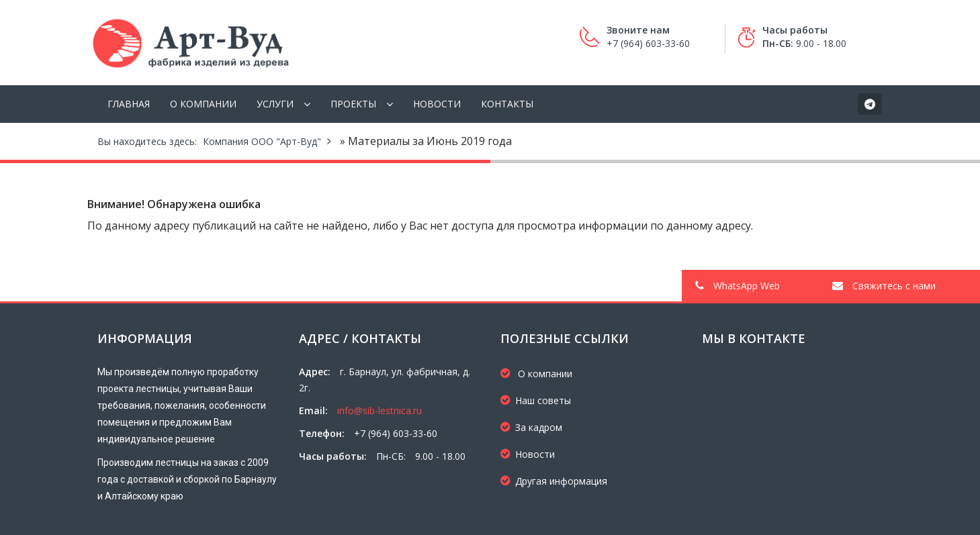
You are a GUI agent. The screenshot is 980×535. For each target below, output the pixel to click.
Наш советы (536, 400)
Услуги (275, 104)
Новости (437, 104)
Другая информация (554, 481)
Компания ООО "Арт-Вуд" (262, 141)
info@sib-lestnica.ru (380, 410)
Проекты (353, 104)
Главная (129, 104)
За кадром (531, 427)
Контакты (507, 104)
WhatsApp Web (738, 286)
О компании (203, 104)
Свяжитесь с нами (884, 286)
